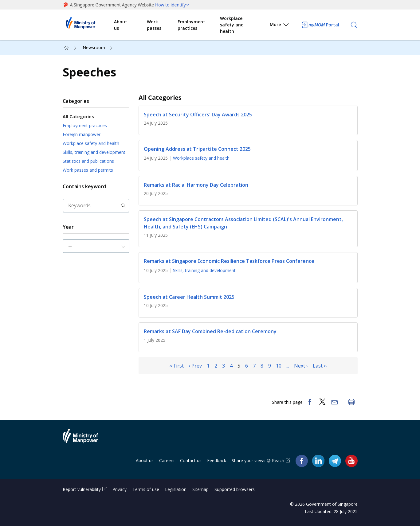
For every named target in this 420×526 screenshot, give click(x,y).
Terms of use (146, 489)
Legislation (176, 489)
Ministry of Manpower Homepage (88, 25)
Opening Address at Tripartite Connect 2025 (197, 149)
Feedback (217, 460)
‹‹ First (177, 366)
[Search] (354, 25)
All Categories (78, 117)
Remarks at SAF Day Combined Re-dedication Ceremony (210, 332)
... (288, 366)
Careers (167, 460)
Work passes (154, 25)
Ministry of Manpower (85, 440)
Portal (320, 25)
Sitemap (200, 489)
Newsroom (94, 47)
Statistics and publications (88, 161)
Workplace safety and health (232, 25)
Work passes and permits (88, 170)
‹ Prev (195, 366)
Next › (301, 366)
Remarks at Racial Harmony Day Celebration (196, 185)
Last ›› (320, 366)
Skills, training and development (94, 152)
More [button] (280, 26)
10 (279, 366)
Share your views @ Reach (258, 460)
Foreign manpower (82, 134)
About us (121, 25)
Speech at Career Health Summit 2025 (189, 297)
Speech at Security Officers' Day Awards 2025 (198, 115)
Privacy (120, 489)
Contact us (191, 460)
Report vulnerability (82, 489)
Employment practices (191, 25)
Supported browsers (235, 489)
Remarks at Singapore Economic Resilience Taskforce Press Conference (229, 261)
